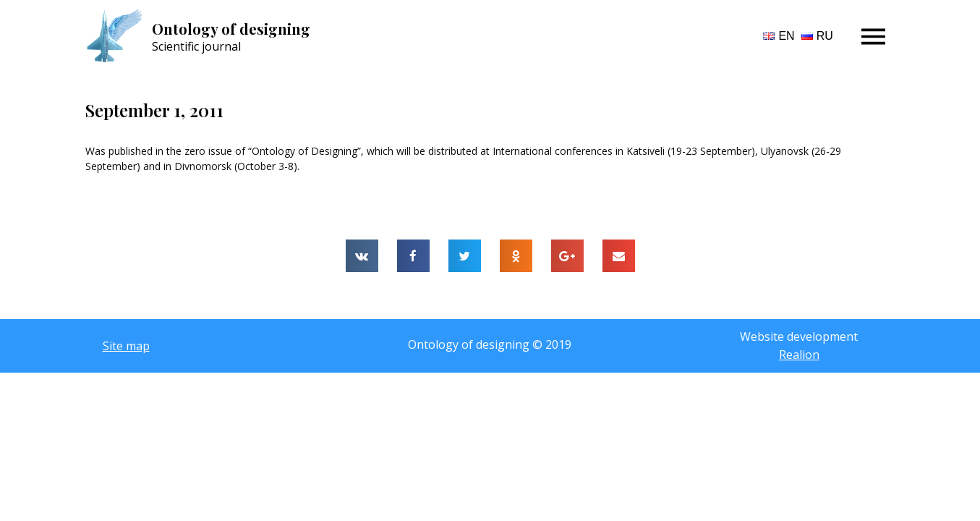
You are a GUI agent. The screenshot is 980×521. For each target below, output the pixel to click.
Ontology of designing (231, 29)
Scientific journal (196, 46)
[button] (126, 346)
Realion (799, 355)
